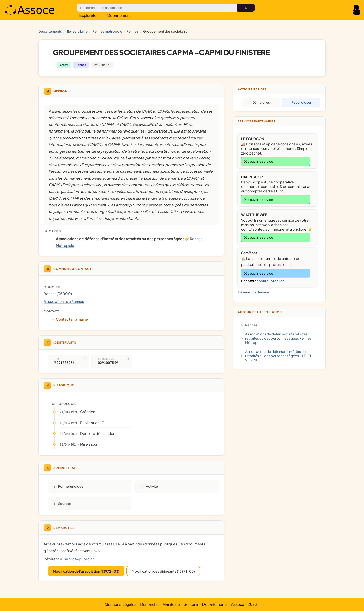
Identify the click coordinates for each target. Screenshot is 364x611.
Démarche (149, 605)
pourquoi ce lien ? (273, 281)
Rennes (132, 31)
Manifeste (171, 605)
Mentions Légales (121, 605)
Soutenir (191, 605)
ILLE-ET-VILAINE (77, 31)
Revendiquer (301, 102)
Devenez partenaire (254, 292)
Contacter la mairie (72, 319)
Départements (215, 605)
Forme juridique (71, 486)
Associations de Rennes (64, 301)
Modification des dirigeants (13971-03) (163, 571)
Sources (65, 503)
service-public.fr (79, 559)
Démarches (261, 102)
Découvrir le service (258, 161)
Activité (152, 486)
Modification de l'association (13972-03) (86, 571)
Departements (50, 31)
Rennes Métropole (107, 31)
